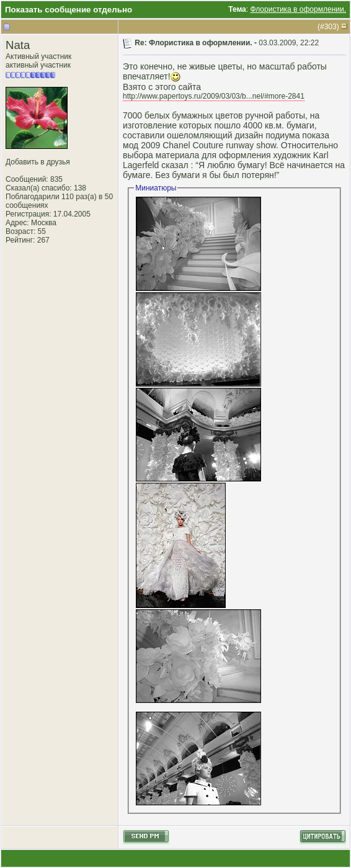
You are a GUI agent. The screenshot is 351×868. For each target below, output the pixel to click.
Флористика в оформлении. (298, 9)
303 (331, 27)
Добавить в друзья (38, 162)
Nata (18, 45)
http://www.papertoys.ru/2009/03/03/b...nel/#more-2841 (214, 96)
